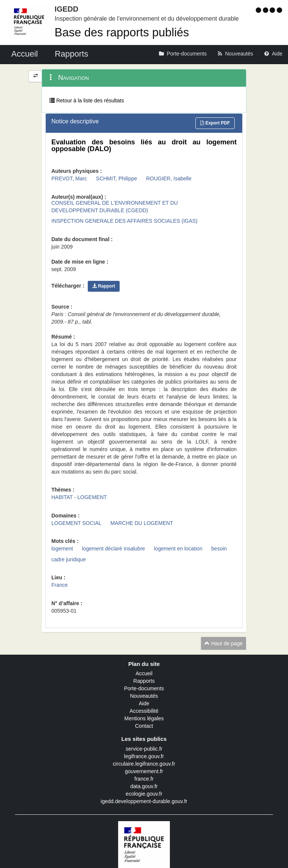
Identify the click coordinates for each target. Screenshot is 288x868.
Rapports (144, 681)
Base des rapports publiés (122, 32)
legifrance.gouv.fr (144, 756)
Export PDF (215, 123)
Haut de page (223, 643)
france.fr (144, 779)
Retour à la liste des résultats (87, 100)
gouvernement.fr (144, 771)
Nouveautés (144, 696)
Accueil (144, 673)
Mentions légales (144, 718)
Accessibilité (144, 711)
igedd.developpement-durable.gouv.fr (144, 801)
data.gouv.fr (144, 786)
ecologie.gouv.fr (144, 794)
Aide (144, 703)
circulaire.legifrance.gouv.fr (144, 764)
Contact (144, 726)
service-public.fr (144, 749)
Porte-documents (144, 688)
